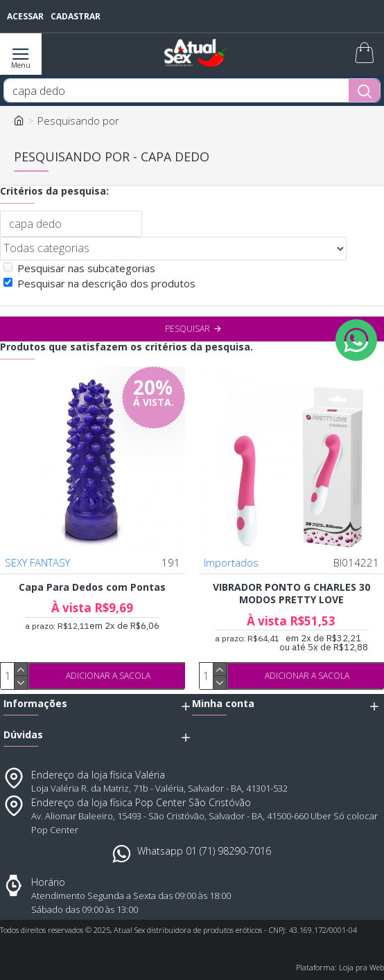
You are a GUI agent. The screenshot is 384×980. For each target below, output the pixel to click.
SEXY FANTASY (37, 562)
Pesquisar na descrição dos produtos (99, 283)
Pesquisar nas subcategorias (79, 268)
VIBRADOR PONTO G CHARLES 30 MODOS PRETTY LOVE (291, 594)
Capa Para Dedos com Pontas (92, 587)
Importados (231, 562)
